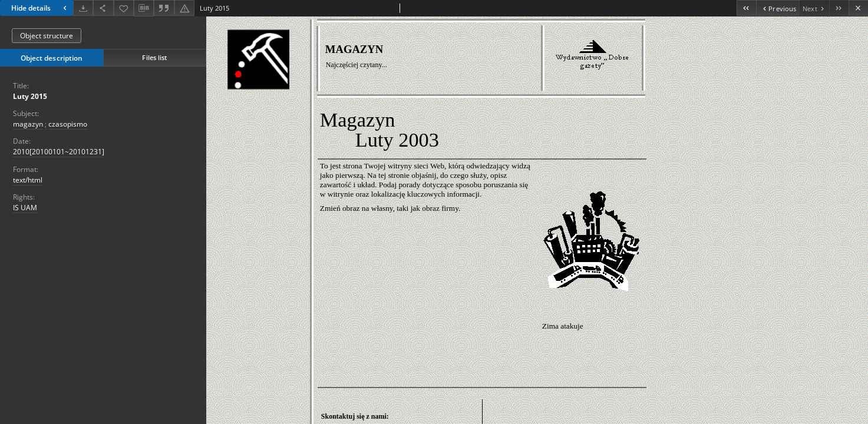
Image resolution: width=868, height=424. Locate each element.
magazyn (28, 124)
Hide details (40, 8)
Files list (154, 57)
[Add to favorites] (124, 8)
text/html (28, 180)
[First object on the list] (746, 8)
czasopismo (68, 124)
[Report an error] (184, 8)
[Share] (103, 8)
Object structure (47, 36)
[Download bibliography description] (144, 8)
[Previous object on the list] (778, 8)
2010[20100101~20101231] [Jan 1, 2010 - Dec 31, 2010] (59, 152)
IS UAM (25, 208)
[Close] (858, 8)
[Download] (83, 8)
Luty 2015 (30, 96)
